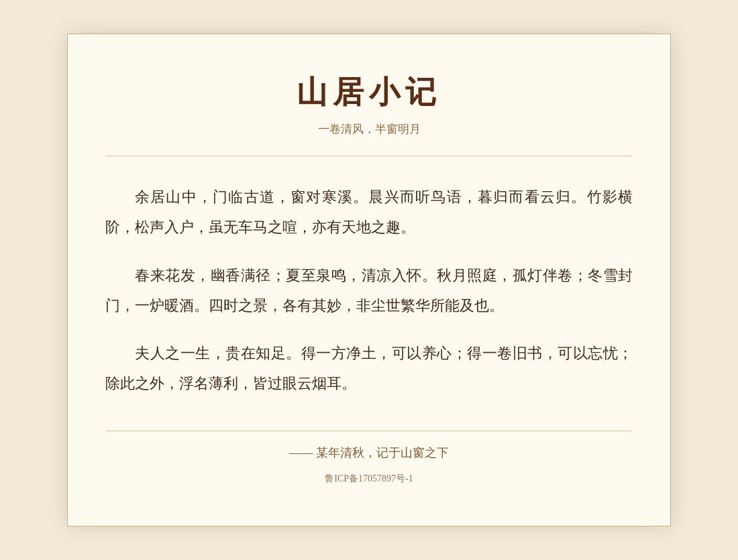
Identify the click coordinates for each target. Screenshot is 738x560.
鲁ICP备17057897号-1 (369, 479)
